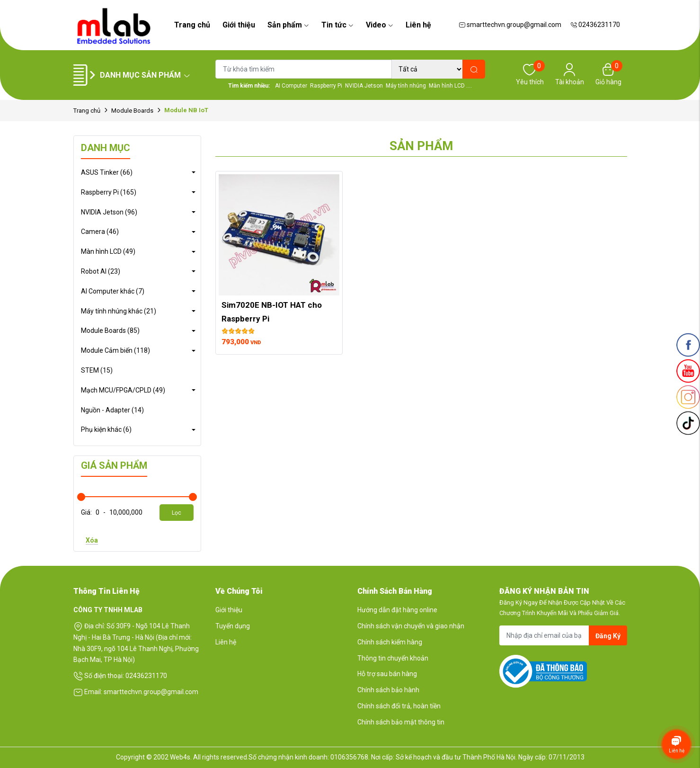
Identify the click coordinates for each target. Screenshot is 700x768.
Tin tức (337, 25)
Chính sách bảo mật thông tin (401, 722)
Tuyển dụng (233, 626)
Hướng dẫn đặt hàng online (397, 610)
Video (380, 25)
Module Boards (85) (110, 330)
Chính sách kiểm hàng (390, 642)
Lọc (177, 513)
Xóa (92, 540)
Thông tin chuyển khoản (393, 658)
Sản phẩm (288, 25)
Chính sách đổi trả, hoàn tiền (399, 706)
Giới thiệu (239, 25)
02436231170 (595, 25)
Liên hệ (418, 25)
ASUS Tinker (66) (107, 172)
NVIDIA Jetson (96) (109, 212)
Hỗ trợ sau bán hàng (387, 674)
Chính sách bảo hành (388, 690)
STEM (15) (97, 370)
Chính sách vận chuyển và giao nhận (411, 626)
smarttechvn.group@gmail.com (510, 25)
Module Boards (132, 111)
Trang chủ (192, 25)
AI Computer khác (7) (113, 291)
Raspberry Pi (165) (109, 192)
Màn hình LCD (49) (108, 251)
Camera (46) (100, 232)
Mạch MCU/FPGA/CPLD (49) (123, 390)
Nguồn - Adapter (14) (112, 410)
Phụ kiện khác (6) (106, 429)
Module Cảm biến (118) (115, 350)
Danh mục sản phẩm (145, 75)
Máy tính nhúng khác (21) (119, 311)
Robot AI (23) (101, 271)
